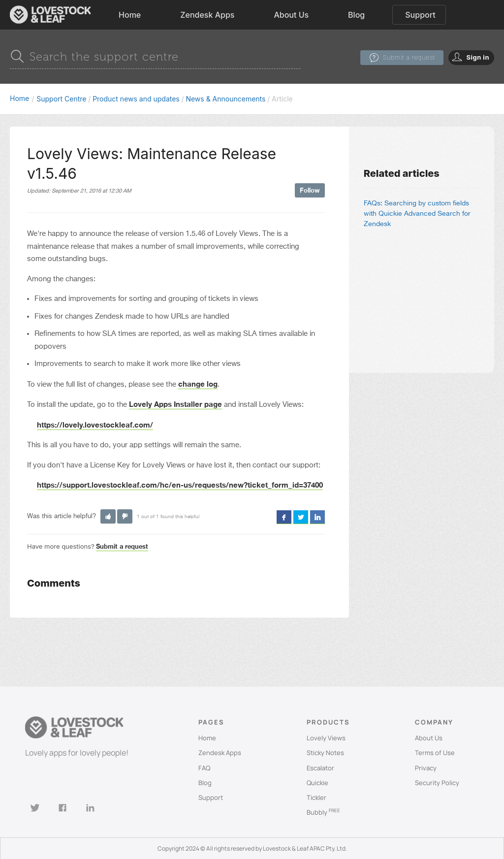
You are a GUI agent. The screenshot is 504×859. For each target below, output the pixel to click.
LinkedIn (317, 517)
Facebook (284, 517)
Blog (356, 15)
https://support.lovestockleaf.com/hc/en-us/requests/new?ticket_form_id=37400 (180, 485)
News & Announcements (225, 99)
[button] (108, 517)
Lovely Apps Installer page (175, 404)
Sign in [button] (478, 57)
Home (130, 15)
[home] (50, 15)
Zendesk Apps (207, 15)
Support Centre (61, 99)
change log (198, 384)
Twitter (301, 517)
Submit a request (409, 57)
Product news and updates (136, 99)
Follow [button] (310, 190)
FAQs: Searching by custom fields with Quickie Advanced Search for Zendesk (417, 214)
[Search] (155, 57)
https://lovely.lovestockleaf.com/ (95, 425)
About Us (291, 15)
